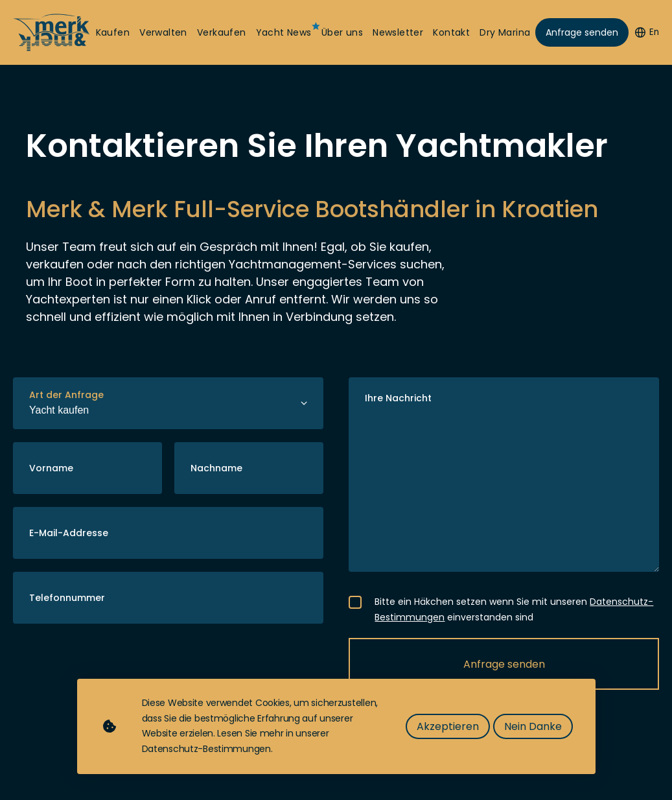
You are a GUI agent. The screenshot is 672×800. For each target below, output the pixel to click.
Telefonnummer (67, 598)
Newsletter (398, 33)
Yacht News (284, 33)
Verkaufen (222, 33)
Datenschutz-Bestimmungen (206, 749)
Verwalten (163, 33)
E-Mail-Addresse (69, 533)
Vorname (51, 468)
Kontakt (451, 33)
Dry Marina (505, 33)
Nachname (216, 468)
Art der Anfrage (66, 395)
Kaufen (113, 33)
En (647, 32)
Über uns (342, 33)
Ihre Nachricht (398, 398)
